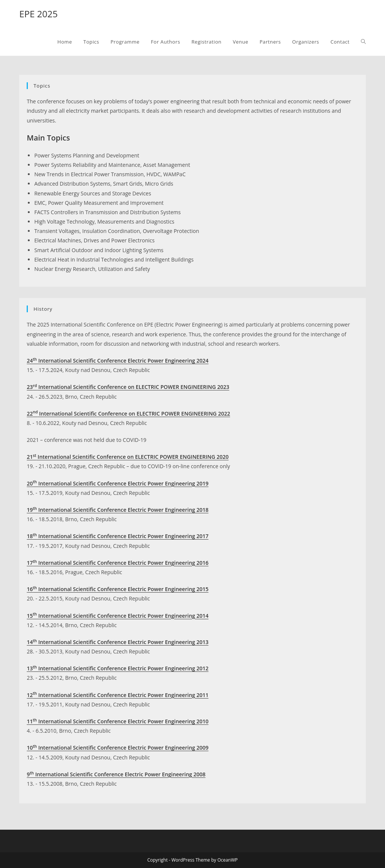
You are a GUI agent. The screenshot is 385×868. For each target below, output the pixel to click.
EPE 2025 (38, 14)
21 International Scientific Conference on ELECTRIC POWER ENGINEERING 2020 (128, 457)
